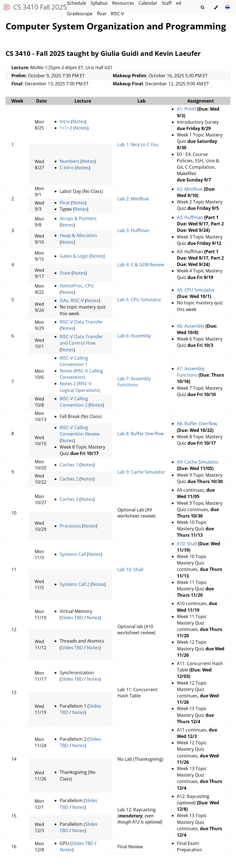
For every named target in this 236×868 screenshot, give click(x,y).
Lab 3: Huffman (133, 230)
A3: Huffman (190, 217)
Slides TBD (72, 618)
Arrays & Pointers (78, 218)
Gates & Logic (74, 256)
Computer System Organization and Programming (116, 26)
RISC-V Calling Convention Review (80, 431)
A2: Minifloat (190, 189)
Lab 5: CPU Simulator (139, 300)
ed (179, 3)
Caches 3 (69, 499)
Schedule (76, 3)
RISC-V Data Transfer (81, 322)
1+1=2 (66, 128)
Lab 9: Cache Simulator (141, 472)
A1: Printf (186, 109)
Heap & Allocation (78, 235)
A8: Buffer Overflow (197, 424)
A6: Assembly (191, 326)
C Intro (67, 168)
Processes (70, 526)
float (102, 14)
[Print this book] (228, 7)
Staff (167, 3)
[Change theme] (216, 8)
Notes (79, 121)
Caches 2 (69, 479)
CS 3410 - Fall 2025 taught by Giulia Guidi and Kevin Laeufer (103, 53)
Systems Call (73, 554)
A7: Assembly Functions (191, 372)
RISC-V (117, 14)
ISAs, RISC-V (72, 300)
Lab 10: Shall (130, 569)
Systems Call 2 (75, 584)
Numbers (70, 161)
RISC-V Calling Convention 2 (74, 402)
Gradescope (80, 14)
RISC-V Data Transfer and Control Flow (81, 340)
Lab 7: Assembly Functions (134, 382)
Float (65, 203)
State (65, 273)
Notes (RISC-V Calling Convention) (81, 374)
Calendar (148, 3)
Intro (65, 121)
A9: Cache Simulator (198, 462)
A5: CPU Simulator (196, 290)
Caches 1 (69, 465)
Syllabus (99, 3)
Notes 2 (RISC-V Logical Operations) (80, 387)
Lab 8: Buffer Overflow (140, 434)
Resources (123, 3)
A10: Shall (187, 544)
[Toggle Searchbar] (202, 8)
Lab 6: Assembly (134, 336)
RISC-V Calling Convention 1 (74, 361)
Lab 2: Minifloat (133, 199)
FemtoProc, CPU (77, 286)
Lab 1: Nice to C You (138, 145)
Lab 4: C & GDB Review (141, 265)
